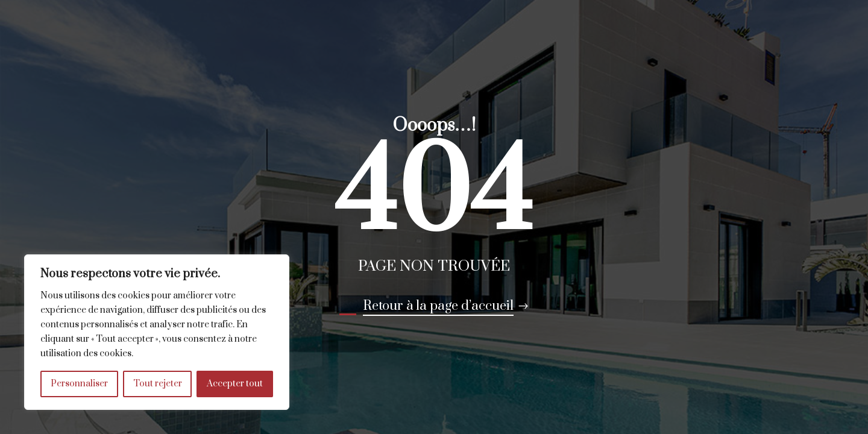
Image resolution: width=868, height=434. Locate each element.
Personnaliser (79, 384)
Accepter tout (235, 384)
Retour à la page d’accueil (438, 306)
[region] (157, 332)
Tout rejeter (158, 384)
